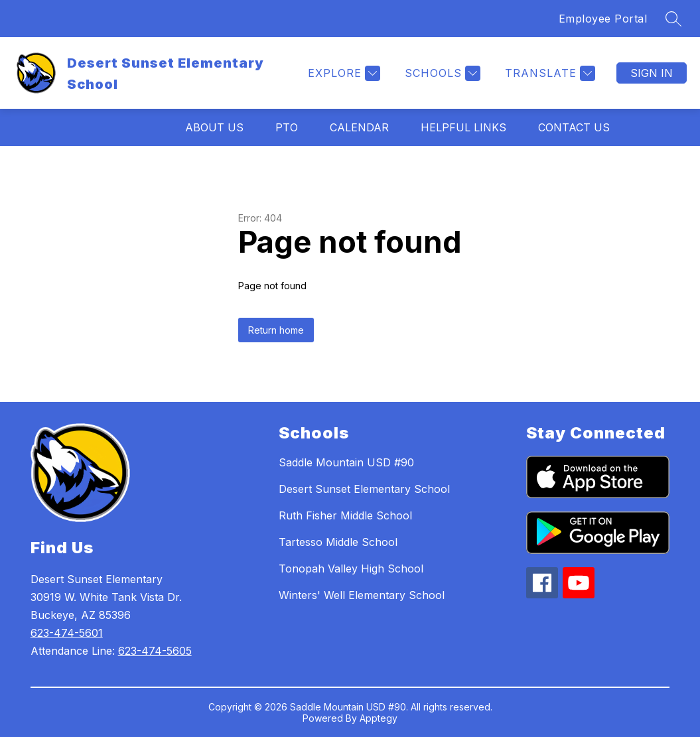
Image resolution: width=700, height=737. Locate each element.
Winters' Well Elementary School (362, 595)
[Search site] (673, 19)
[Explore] (342, 73)
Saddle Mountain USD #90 (346, 462)
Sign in (652, 73)
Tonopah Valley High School (351, 569)
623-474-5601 (67, 633)
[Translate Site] (548, 73)
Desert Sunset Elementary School (364, 489)
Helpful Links (463, 127)
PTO (287, 127)
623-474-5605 (155, 651)
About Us (214, 127)
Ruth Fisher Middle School (345, 515)
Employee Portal (603, 19)
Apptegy (379, 718)
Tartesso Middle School (338, 542)
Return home (276, 330)
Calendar (359, 127)
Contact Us (574, 127)
